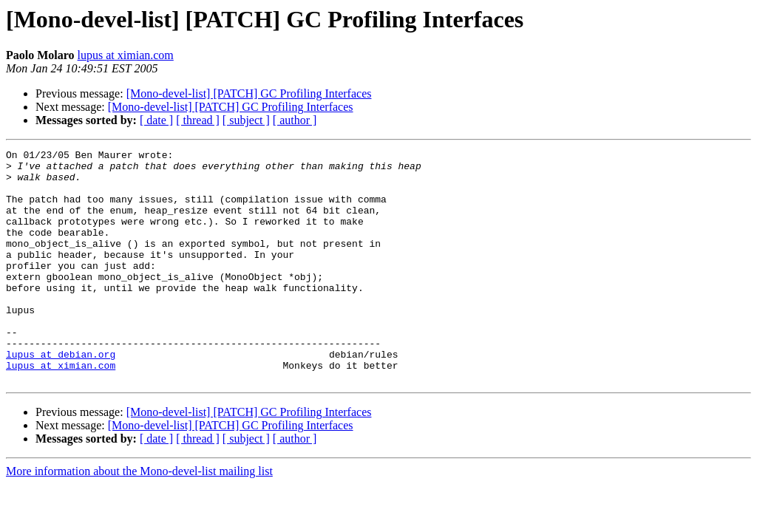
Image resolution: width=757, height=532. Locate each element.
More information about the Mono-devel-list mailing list (139, 518)
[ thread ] (198, 120)
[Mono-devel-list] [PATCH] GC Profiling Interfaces (249, 93)
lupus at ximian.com (126, 55)
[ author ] (295, 120)
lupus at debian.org (61, 396)
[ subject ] (246, 120)
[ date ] (156, 120)
